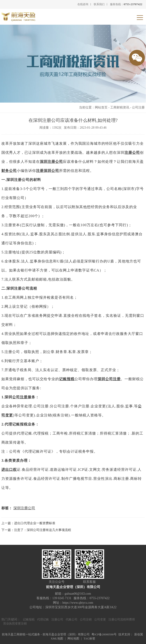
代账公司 (72, 619)
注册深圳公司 (48, 171)
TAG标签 (89, 638)
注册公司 (132, 153)
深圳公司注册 (109, 379)
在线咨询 (83, 4)
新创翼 (139, 634)
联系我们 (99, 4)
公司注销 (86, 619)
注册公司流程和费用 (122, 619)
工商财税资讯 (120, 107)
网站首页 (101, 107)
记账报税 (67, 379)
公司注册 (138, 107)
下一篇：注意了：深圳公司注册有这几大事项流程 (36, 530)
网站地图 (73, 638)
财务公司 (9, 171)
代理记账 (43, 619)
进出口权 (9, 470)
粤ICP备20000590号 (104, 634)
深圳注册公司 (51, 162)
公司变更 (100, 619)
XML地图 (57, 638)
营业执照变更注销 (15, 624)
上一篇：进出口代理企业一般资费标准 (28, 523)
